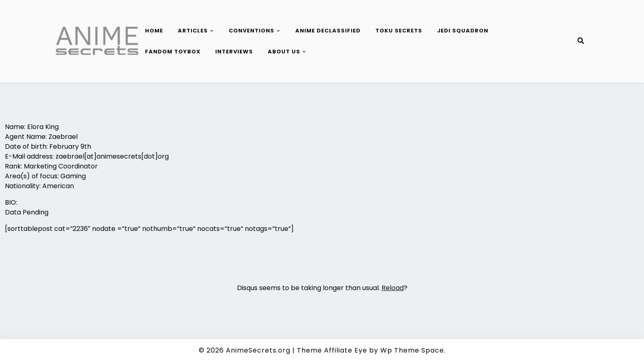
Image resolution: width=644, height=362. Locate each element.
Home (154, 31)
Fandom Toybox (173, 52)
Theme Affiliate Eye (332, 350)
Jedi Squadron (463, 31)
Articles (193, 31)
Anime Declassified (328, 31)
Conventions (252, 31)
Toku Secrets (399, 31)
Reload (393, 288)
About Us (284, 52)
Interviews (234, 52)
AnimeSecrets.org (258, 350)
